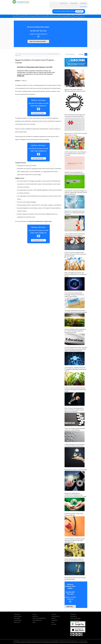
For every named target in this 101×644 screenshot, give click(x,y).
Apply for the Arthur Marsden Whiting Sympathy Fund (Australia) (75, 90)
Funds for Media (17, 618)
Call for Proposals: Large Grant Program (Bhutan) (74, 514)
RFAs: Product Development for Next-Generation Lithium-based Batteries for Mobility (74, 410)
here (79, 643)
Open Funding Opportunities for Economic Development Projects (74, 560)
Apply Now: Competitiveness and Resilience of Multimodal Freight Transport (74, 213)
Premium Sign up (73, 616)
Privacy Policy (54, 624)
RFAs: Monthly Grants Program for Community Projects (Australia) (75, 115)
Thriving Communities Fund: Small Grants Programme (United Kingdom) (76, 311)
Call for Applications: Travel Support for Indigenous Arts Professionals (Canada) (75, 154)
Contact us (35, 614)
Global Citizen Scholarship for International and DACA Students (75, 173)
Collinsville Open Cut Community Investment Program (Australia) (75, 445)
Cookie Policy (86, 643)
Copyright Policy (54, 620)
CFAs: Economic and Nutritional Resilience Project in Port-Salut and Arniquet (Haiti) (75, 254)
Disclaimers (54, 618)
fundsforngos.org (23, 641)
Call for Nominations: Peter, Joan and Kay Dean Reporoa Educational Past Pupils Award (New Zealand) (76, 349)
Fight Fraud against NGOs (37, 620)
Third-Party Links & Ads (56, 616)
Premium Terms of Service (75, 620)
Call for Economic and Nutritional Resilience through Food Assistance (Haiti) (75, 390)
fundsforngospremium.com (35, 641)
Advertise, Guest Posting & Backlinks (39, 618)
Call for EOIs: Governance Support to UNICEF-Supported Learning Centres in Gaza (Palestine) (76, 192)
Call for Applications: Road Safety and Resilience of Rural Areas (75, 235)
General (53, 622)
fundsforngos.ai (28, 641)
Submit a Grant (35, 616)
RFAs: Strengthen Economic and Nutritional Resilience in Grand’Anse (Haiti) (76, 274)
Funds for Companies (18, 616)
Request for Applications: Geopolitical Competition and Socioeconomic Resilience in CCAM (75, 495)
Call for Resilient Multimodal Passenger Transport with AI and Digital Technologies (74, 295)
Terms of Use (54, 614)
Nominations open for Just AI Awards (76, 470)
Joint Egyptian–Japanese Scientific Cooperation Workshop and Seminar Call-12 (75, 369)
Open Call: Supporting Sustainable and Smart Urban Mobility (75, 429)
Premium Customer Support (75, 618)
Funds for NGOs (17, 614)
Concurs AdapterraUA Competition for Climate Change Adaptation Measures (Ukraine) (75, 331)
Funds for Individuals (18, 620)
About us (34, 622)
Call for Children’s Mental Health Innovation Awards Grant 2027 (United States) (75, 540)
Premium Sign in (73, 614)
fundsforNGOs (28, 5)
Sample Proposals (17, 622)
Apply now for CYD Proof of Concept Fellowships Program (76, 134)
